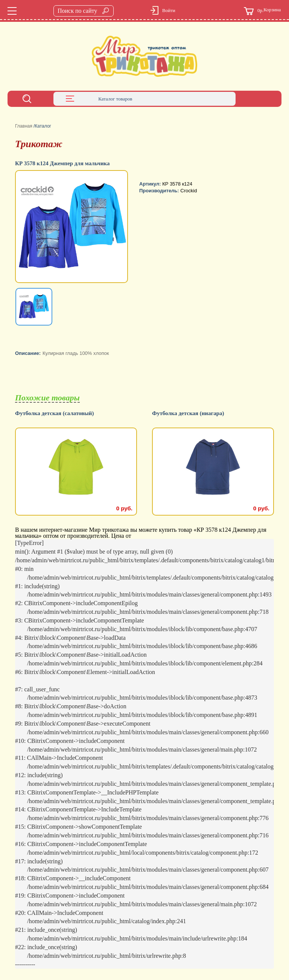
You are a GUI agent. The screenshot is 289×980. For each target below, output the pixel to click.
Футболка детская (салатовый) (54, 413)
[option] (72, 227)
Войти (169, 10)
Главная (24, 126)
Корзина (262, 11)
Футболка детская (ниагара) (188, 413)
